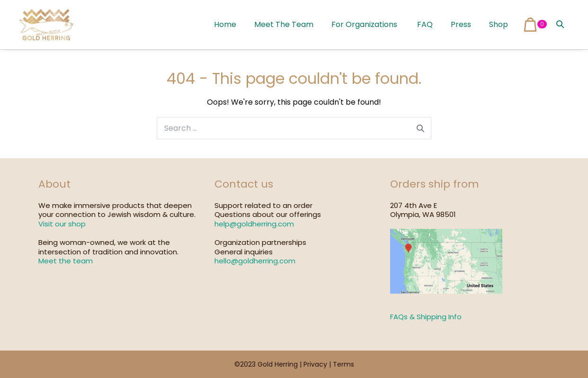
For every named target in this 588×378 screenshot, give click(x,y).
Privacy (315, 364)
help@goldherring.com (254, 224)
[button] (560, 24)
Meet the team (66, 261)
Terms (343, 364)
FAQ (424, 24)
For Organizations (364, 24)
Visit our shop (62, 224)
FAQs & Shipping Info (426, 317)
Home (225, 24)
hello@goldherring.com (255, 261)
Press (461, 24)
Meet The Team (284, 24)
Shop (499, 24)
